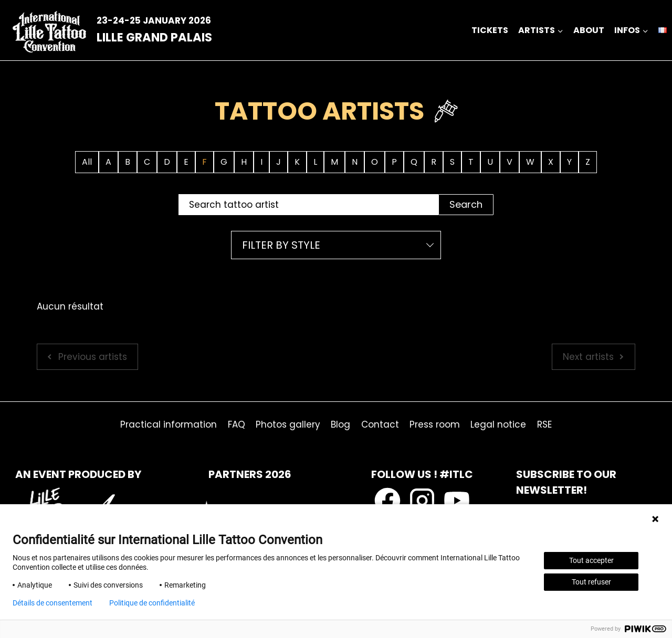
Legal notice (498, 424)
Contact (380, 424)
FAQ (237, 424)
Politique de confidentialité (152, 603)
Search (466, 204)
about (589, 30)
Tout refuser (591, 582)
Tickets (490, 30)
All (87, 162)
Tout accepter (591, 560)
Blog (340, 424)
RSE (544, 424)
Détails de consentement (52, 603)
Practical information (169, 424)
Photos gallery (288, 424)
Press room (435, 424)
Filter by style (281, 245)
